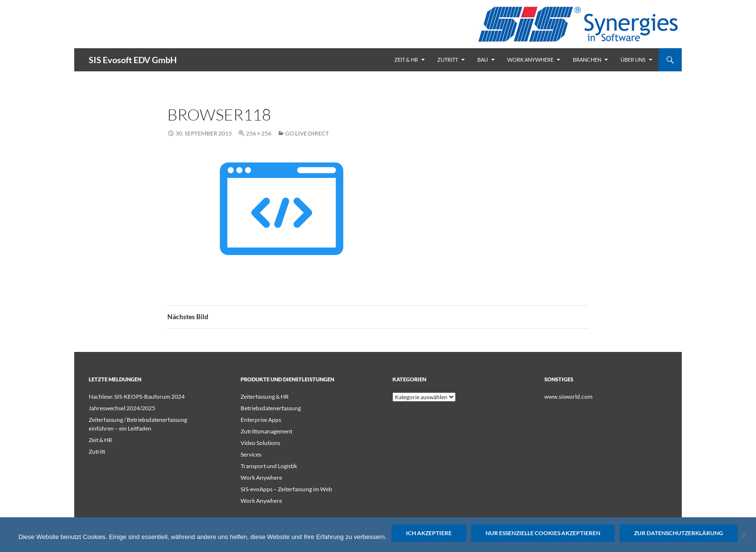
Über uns (633, 60)
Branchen (587, 60)
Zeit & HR (406, 60)
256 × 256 (259, 133)
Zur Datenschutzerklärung (679, 533)
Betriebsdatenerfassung (271, 408)
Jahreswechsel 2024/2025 (122, 408)
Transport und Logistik (269, 466)
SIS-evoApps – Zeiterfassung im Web (286, 489)
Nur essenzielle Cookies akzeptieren (543, 533)
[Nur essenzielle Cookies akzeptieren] (744, 535)
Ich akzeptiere (429, 533)
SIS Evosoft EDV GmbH (133, 60)
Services (251, 454)
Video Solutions (260, 443)
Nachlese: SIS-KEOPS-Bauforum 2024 (137, 397)
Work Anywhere (530, 60)
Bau (483, 60)
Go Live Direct (307, 133)
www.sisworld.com (568, 397)
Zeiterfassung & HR (265, 397)
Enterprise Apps (261, 420)
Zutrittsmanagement (266, 431)
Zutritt (448, 60)
